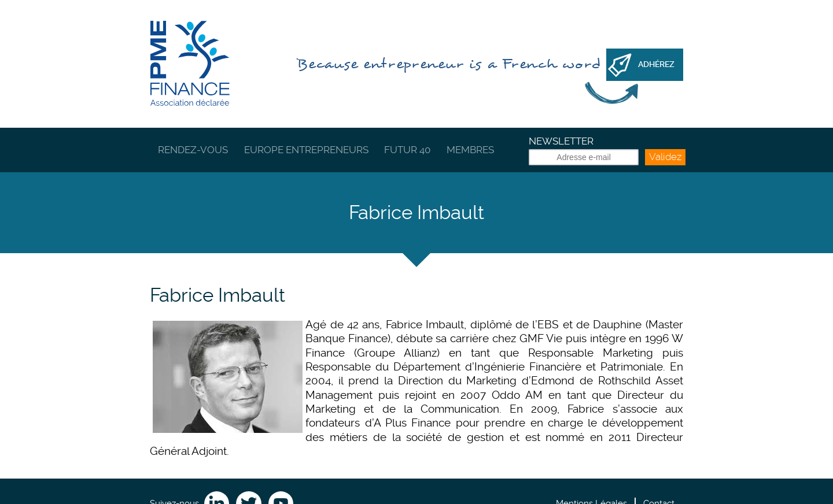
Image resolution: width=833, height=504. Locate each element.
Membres (470, 150)
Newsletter (561, 141)
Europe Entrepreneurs (306, 150)
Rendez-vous (193, 150)
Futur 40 (407, 150)
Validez (665, 157)
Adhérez (656, 64)
